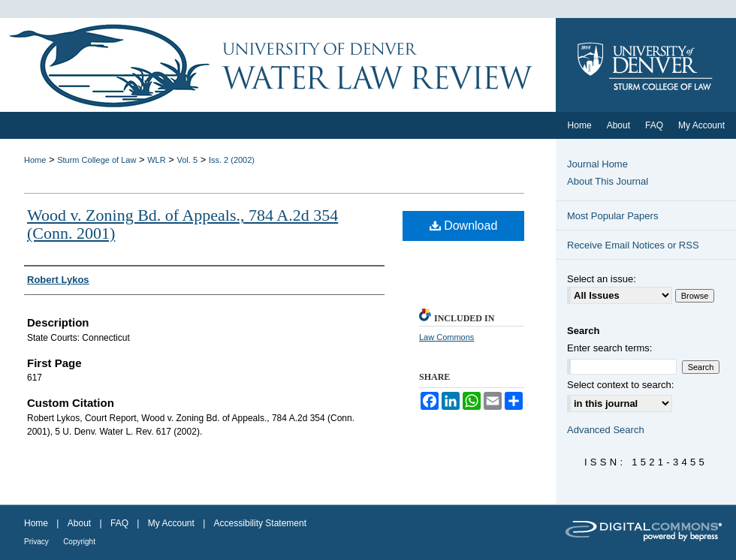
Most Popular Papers (612, 216)
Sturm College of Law (97, 160)
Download (464, 226)
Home (35, 160)
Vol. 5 (188, 160)
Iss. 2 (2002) (232, 160)
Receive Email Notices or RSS (633, 245)
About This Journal (608, 181)
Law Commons (446, 337)
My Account (171, 523)
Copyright (79, 542)
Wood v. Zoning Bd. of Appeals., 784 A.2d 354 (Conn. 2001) (182, 224)
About (79, 523)
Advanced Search (606, 430)
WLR (156, 160)
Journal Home (597, 164)
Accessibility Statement (260, 523)
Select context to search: (620, 385)
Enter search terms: (609, 348)
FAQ (119, 523)
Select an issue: (602, 279)
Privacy (36, 542)
